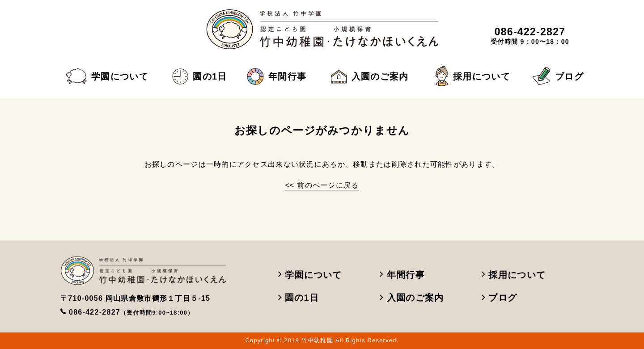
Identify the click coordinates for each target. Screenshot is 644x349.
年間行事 (277, 76)
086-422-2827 (131, 312)
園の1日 (199, 76)
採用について (473, 76)
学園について (107, 76)
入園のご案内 (370, 76)
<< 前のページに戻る (322, 185)
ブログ (558, 76)
